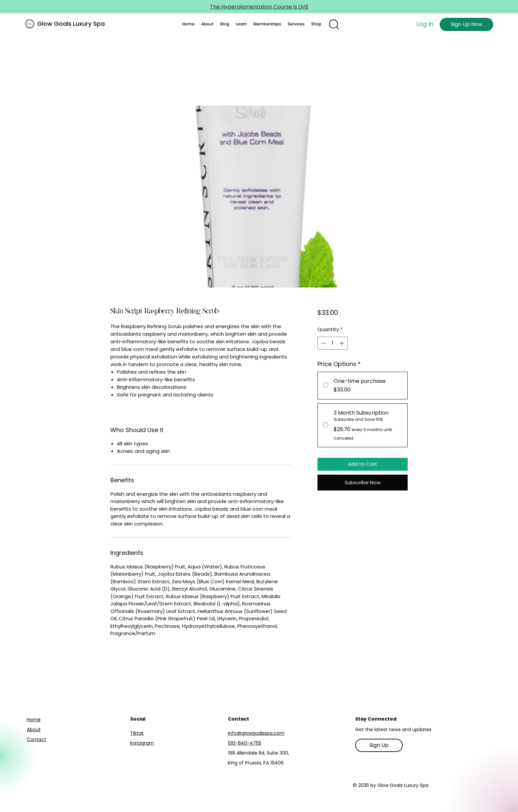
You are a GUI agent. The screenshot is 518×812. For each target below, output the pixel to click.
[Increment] (342, 343)
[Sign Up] (379, 745)
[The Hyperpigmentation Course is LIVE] (259, 7)
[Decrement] (323, 343)
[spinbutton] (333, 343)
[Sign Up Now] (466, 24)
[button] (207, 24)
